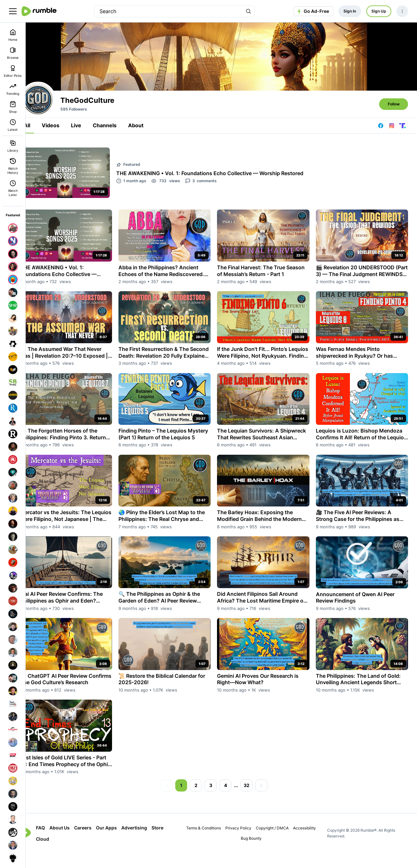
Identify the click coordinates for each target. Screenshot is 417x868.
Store (172, 843)
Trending (13, 89)
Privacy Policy (245, 843)
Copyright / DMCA (279, 843)
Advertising (149, 843)
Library (13, 146)
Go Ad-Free (313, 11)
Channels (119, 155)
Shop (13, 107)
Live (91, 155)
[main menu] (13, 11)
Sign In (350, 11)
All (42, 155)
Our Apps (121, 843)
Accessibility (311, 843)
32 (254, 800)
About (151, 155)
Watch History (13, 166)
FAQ (55, 843)
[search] (169, 11)
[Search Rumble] (248, 11)
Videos (65, 155)
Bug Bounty (257, 853)
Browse (13, 53)
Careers (98, 843)
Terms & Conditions (210, 843)
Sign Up (379, 11)
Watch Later (13, 188)
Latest (13, 125)
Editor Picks (13, 71)
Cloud (57, 854)
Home (13, 35)
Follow (394, 134)
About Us (74, 843)
